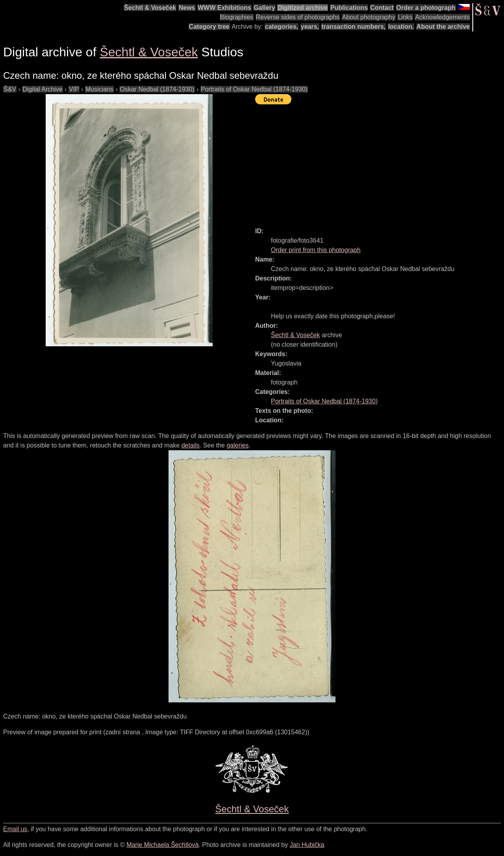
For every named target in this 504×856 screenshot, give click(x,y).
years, (310, 27)
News (187, 8)
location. (401, 27)
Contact (382, 8)
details (191, 445)
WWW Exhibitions (224, 8)
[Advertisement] (380, 162)
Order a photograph (426, 8)
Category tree (209, 27)
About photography (369, 17)
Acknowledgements (442, 17)
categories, (282, 27)
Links (405, 17)
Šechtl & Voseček (150, 8)
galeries (237, 445)
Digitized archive (303, 8)
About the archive (443, 27)
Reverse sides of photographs (298, 17)
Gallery (264, 8)
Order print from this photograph (316, 250)
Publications (349, 8)
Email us (15, 829)
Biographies (237, 17)
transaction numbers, (353, 27)
